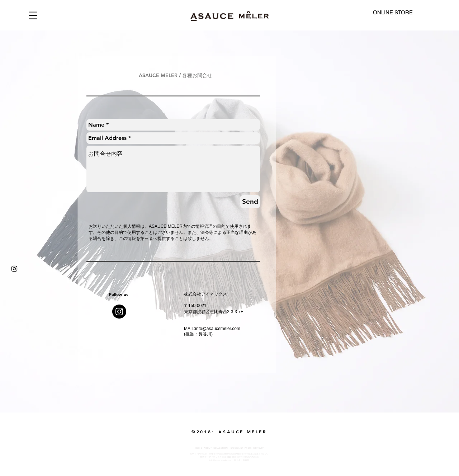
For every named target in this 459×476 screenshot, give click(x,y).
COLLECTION (221, 448)
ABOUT (208, 448)
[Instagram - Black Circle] (119, 312)
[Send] (250, 202)
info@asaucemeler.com (218, 329)
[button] (33, 15)
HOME (199, 448)
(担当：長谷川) (198, 334)
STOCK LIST (237, 448)
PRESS (248, 448)
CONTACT (258, 448)
